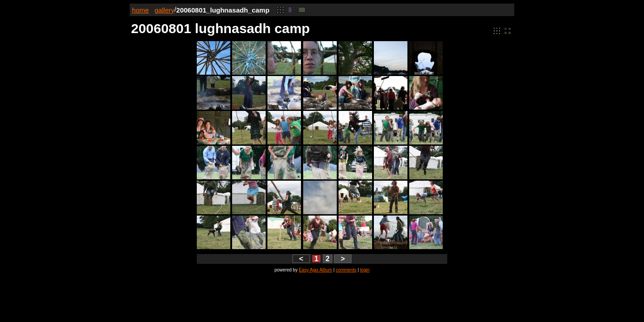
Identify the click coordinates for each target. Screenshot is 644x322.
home (140, 10)
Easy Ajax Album (315, 270)
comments (346, 270)
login (365, 270)
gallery (164, 10)
